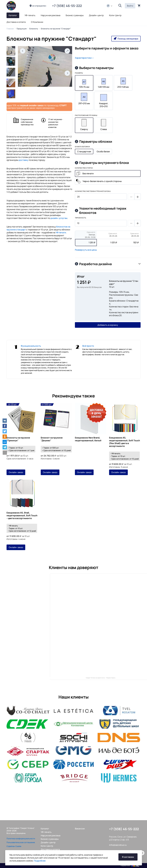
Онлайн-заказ (16, 472)
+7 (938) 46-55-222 (68, 6)
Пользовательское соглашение (21, 842)
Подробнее (40, 861)
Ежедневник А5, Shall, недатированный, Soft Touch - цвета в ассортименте (22, 516)
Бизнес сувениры (50, 839)
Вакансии (80, 829)
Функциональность (31, 346)
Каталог (45, 829)
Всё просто (88, 346)
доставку (23, 160)
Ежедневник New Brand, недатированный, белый (88, 439)
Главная (10, 29)
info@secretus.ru (118, 845)
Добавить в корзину (108, 325)
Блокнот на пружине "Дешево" (52, 439)
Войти (130, 6)
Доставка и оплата (50, 849)
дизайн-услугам (59, 218)
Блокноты (34, 29)
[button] (120, 6)
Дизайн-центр (48, 842)
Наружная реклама (51, 835)
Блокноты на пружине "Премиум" (18, 439)
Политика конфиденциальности (21, 838)
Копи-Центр (47, 846)
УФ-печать (46, 832)
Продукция (22, 29)
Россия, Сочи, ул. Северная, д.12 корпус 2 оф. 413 (123, 838)
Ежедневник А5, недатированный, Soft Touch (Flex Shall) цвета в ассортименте (125, 442)
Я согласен (128, 857)
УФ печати (61, 232)
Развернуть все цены (86, 250)
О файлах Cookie (14, 846)
